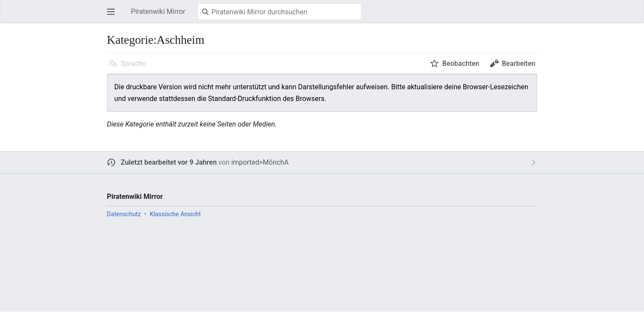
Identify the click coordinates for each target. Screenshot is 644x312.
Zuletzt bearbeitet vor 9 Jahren (169, 162)
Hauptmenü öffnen (113, 16)
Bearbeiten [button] (519, 63)
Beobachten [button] (461, 63)
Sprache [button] (134, 63)
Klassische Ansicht (175, 214)
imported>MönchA (260, 162)
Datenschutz (124, 214)
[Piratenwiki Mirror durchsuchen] (280, 12)
